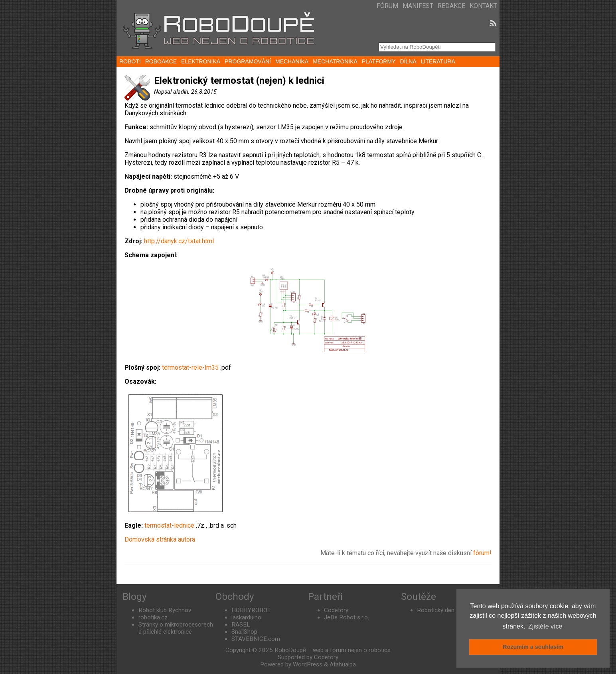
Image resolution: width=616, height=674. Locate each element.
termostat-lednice (169, 525)
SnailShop (244, 632)
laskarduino (246, 617)
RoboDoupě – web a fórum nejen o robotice (333, 650)
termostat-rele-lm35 (190, 368)
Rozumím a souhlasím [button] (533, 647)
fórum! (482, 553)
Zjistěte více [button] (545, 626)
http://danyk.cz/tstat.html (179, 241)
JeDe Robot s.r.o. (346, 617)
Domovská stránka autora (160, 539)
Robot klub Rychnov (165, 610)
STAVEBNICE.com (256, 639)
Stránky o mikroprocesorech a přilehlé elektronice (176, 628)
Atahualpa (343, 664)
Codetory (336, 610)
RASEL (241, 625)
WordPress (308, 664)
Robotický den (436, 610)
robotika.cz (153, 617)
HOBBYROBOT (251, 610)
